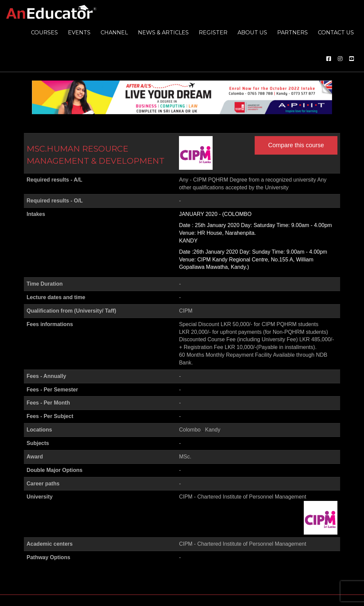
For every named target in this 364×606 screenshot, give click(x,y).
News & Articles (163, 33)
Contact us (336, 33)
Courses (44, 33)
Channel (114, 33)
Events (79, 33)
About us (252, 33)
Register (213, 33)
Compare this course (296, 145)
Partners (293, 33)
